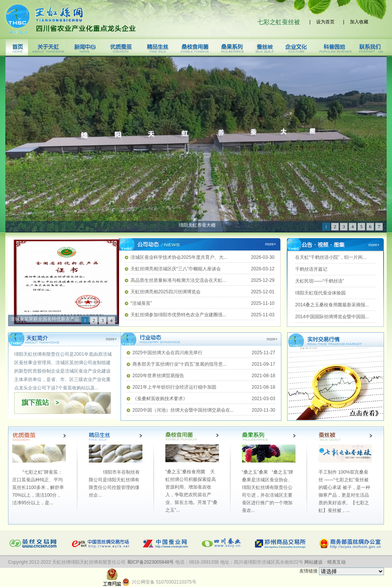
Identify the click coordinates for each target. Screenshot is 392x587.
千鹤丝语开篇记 (311, 269)
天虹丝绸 (71, 20)
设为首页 (327, 22)
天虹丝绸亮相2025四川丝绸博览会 (166, 292)
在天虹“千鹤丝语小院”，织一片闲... (331, 257)
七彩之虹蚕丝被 (280, 22)
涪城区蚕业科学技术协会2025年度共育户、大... (179, 257)
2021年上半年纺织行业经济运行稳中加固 (174, 387)
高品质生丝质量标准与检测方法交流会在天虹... (178, 280)
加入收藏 (359, 22)
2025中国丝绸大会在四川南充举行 (167, 353)
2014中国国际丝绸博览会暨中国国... (332, 317)
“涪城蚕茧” (141, 303)
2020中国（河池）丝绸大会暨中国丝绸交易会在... (183, 410)
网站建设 (314, 562)
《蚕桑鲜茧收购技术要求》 (160, 399)
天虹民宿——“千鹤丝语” (320, 281)
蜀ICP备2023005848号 (151, 562)
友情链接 (342, 571)
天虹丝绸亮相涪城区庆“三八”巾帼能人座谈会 (176, 269)
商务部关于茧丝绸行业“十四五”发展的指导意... (180, 364)
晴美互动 (336, 562)
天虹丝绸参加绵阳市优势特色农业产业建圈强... (178, 315)
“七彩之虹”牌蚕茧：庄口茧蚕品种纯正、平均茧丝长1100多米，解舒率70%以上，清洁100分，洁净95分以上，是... (38, 487)
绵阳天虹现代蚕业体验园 (320, 293)
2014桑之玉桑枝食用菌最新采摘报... (332, 305)
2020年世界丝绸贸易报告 (158, 376)
